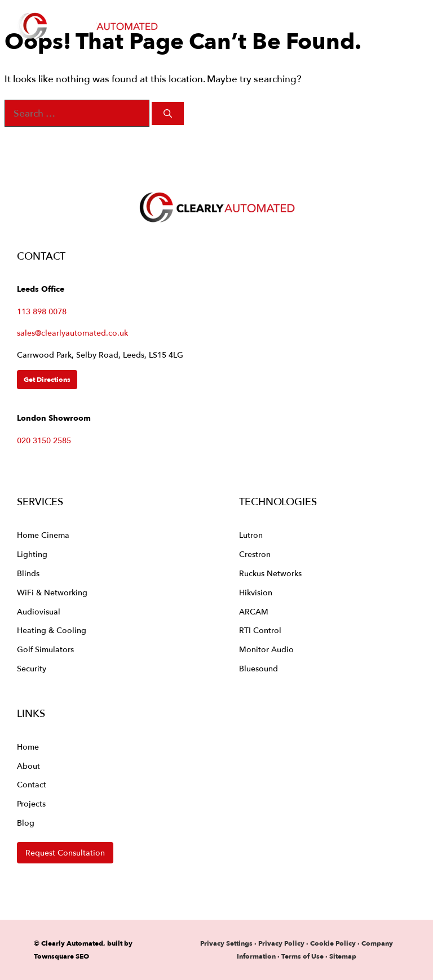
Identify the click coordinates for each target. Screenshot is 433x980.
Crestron (255, 554)
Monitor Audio (266, 649)
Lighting (32, 554)
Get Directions (47, 379)
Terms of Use (302, 956)
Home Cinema (43, 535)
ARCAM (254, 611)
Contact (32, 784)
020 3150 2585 (44, 440)
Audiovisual (39, 611)
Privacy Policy (282, 943)
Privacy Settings (226, 943)
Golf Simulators (45, 649)
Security (32, 668)
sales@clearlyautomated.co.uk (72, 333)
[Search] (168, 113)
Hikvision (256, 592)
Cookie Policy (333, 943)
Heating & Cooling (52, 630)
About (28, 766)
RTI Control (260, 630)
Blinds (28, 573)
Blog (26, 823)
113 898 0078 (42, 311)
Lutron (251, 535)
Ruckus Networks (270, 573)
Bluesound (259, 668)
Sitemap (343, 956)
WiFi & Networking (52, 592)
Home (28, 747)
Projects (31, 803)
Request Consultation (65, 852)
